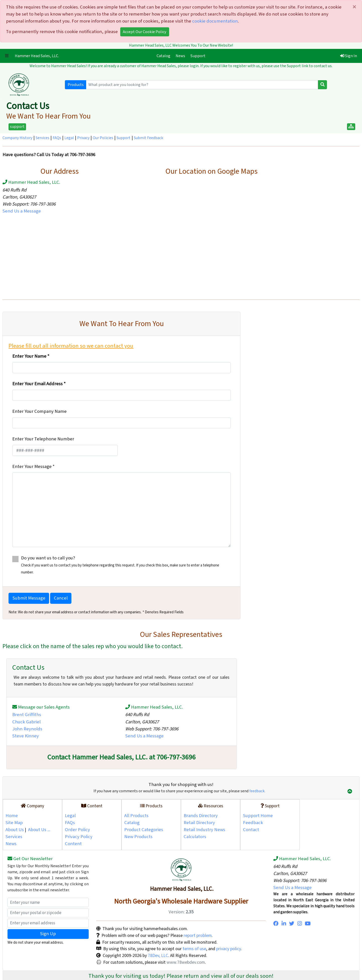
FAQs (57, 138)
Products (76, 85)
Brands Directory (201, 816)
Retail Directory (199, 823)
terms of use (194, 949)
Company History (17, 138)
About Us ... (39, 830)
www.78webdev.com (185, 962)
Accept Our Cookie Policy (145, 32)
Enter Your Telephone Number (43, 439)
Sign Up (48, 934)
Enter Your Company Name (39, 411)
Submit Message (29, 598)
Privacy (83, 138)
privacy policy (228, 949)
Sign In (349, 56)
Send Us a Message (22, 211)
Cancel (61, 598)
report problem (198, 936)
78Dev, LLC (157, 956)
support (17, 127)
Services (42, 138)
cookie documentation (215, 21)
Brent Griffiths (27, 715)
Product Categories (144, 830)
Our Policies (103, 138)
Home (12, 816)
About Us (15, 830)
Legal (69, 138)
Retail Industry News (204, 830)
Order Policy (77, 830)
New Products (138, 837)
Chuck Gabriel (26, 722)
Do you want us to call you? (121, 565)
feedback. (257, 791)
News (180, 56)
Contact (251, 830)
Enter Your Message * (33, 467)
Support (198, 56)
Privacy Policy (79, 837)
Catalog (165, 56)
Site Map (14, 823)
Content (73, 844)
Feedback (253, 823)
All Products (136, 816)
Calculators (195, 837)
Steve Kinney (26, 736)
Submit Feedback (148, 138)
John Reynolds (27, 729)
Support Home (258, 816)
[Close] (354, 7)
